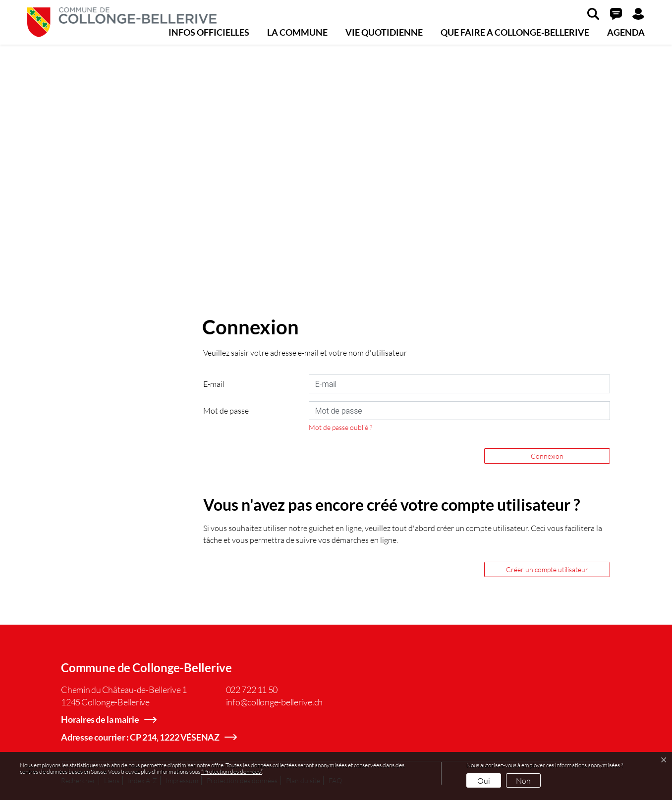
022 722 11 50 (252, 690)
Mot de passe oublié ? (340, 427)
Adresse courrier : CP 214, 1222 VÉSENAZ (140, 737)
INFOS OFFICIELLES (209, 32)
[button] (593, 13)
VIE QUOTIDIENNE (384, 32)
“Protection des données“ (232, 772)
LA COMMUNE (297, 32)
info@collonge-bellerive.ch (275, 702)
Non (523, 780)
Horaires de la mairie (100, 719)
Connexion (547, 456)
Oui (484, 780)
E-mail (214, 384)
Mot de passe (226, 410)
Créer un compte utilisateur (547, 569)
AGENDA (626, 32)
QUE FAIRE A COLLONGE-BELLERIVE (515, 32)
